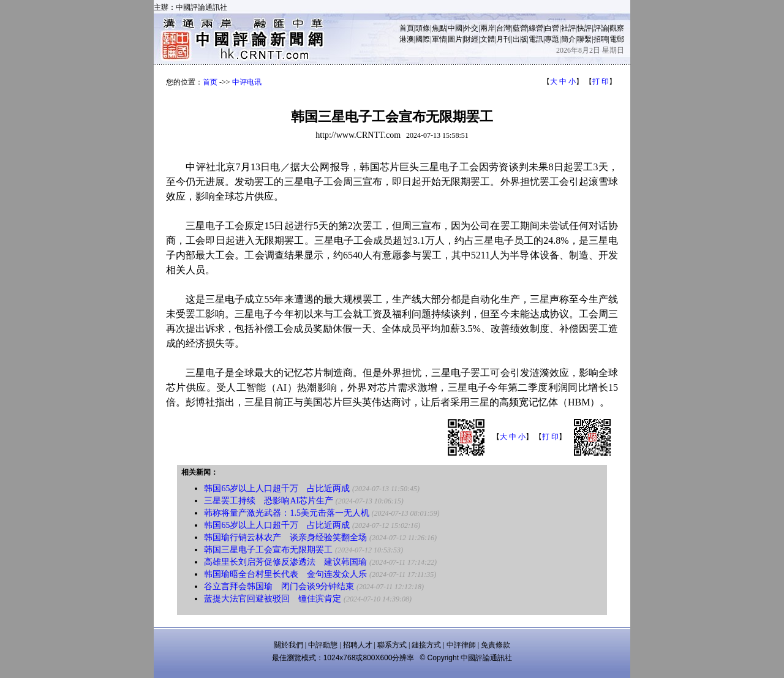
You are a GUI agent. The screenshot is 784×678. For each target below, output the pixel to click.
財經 (471, 39)
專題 (552, 39)
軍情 (439, 39)
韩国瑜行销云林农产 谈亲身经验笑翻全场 (285, 537)
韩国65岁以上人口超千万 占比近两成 (277, 488)
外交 (471, 28)
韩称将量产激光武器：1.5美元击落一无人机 (287, 513)
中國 (455, 28)
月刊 (503, 39)
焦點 (439, 28)
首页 (210, 82)
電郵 (617, 39)
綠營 (536, 28)
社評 (568, 28)
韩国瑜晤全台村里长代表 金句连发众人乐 (285, 574)
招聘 (601, 39)
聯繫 (584, 39)
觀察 (617, 28)
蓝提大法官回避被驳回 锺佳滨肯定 (273, 599)
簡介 (568, 39)
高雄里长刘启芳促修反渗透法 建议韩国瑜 (285, 562)
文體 (488, 39)
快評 (584, 28)
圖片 (455, 39)
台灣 (503, 28)
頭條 (423, 28)
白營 (552, 28)
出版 (520, 39)
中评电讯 (247, 82)
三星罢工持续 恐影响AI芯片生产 (269, 501)
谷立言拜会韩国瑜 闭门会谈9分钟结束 (279, 586)
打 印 (601, 81)
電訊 (536, 39)
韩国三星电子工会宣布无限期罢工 (268, 550)
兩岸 (488, 28)
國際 (423, 39)
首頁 (407, 28)
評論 (601, 28)
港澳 (407, 39)
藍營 (520, 28)
